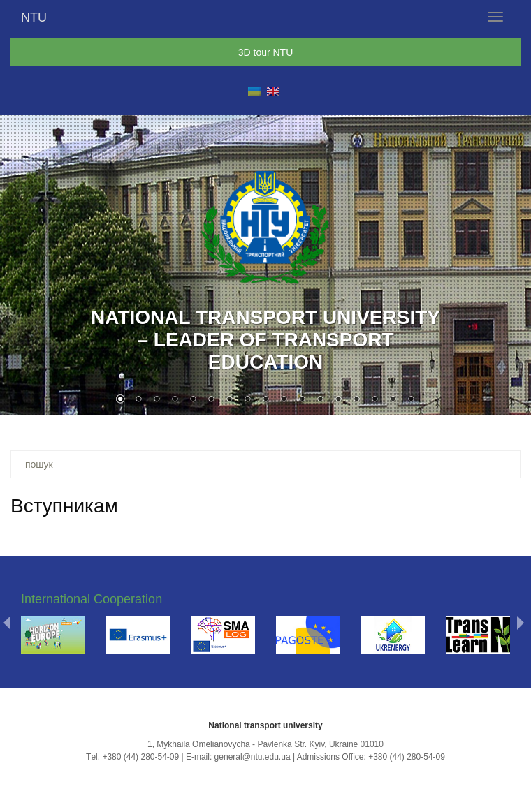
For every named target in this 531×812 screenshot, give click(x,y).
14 (356, 400)
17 (411, 400)
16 (393, 400)
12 (320, 400)
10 (284, 400)
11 (302, 400)
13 (338, 400)
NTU (34, 17)
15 (374, 400)
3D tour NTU (266, 52)
